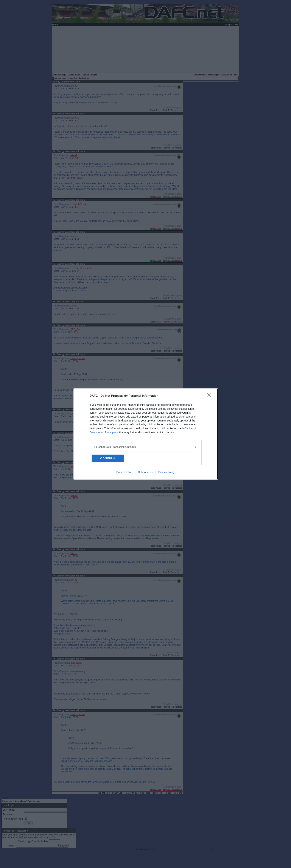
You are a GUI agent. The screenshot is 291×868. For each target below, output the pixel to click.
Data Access (145, 472)
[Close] (210, 396)
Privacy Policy (166, 472)
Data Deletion (124, 472)
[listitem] (146, 447)
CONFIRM (109, 458)
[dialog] (146, 434)
